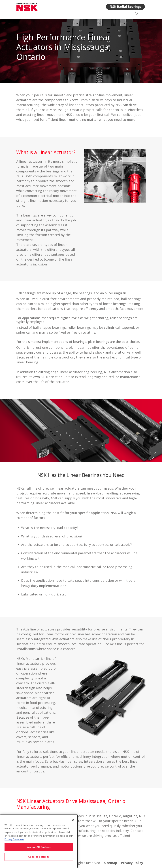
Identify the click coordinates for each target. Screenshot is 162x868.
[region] (39, 841)
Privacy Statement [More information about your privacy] (14, 839)
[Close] (73, 820)
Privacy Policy (132, 863)
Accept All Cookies (39, 847)
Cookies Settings (39, 857)
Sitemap (110, 863)
